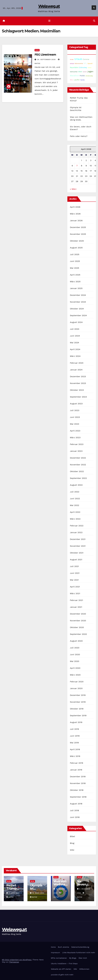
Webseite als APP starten (61, 969)
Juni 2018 (75, 817)
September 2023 (78, 397)
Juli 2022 (75, 492)
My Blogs (73, 958)
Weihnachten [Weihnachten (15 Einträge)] (74, 72)
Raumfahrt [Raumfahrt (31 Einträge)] (74, 67)
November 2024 (78, 302)
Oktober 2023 (77, 390)
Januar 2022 (76, 532)
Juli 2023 (75, 410)
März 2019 (75, 756)
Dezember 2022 (78, 458)
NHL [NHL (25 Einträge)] (72, 80)
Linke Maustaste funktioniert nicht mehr (79, 953)
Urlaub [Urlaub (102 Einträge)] (78, 59)
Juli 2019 (74, 729)
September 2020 (78, 634)
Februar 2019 (76, 763)
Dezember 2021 (78, 539)
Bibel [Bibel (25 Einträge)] (80, 72)
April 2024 (75, 349)
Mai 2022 (75, 505)
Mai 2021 (74, 580)
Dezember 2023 (78, 376)
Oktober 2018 (77, 790)
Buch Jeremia (63, 947)
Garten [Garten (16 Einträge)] (85, 72)
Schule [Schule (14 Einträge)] (72, 64)
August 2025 (76, 248)
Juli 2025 (75, 254)
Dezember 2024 (78, 295)
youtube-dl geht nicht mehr (62, 975)
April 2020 (75, 668)
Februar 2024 (77, 363)
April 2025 (75, 275)
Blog (37, 50)
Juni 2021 (75, 573)
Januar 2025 (76, 288)
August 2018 (76, 804)
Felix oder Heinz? (79, 136)
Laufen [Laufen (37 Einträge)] (77, 80)
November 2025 (78, 234)
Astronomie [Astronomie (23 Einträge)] (79, 63)
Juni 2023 (75, 417)
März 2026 (75, 214)
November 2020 (78, 621)
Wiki (72, 850)
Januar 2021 (76, 607)
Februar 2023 (77, 444)
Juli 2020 (75, 648)
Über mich (83, 958)
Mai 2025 (75, 268)
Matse (10, 897)
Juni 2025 (75, 261)
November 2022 (78, 465)
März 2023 (75, 437)
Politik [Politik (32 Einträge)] (82, 76)
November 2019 (78, 702)
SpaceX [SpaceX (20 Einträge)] (90, 64)
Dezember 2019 (78, 695)
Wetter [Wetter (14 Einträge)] (90, 68)
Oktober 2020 (77, 627)
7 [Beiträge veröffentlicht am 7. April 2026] (77, 166)
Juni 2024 (75, 336)
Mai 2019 (74, 743)
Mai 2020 (75, 661)
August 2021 (76, 560)
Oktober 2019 (77, 709)
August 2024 (76, 322)
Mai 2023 (75, 424)
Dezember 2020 (78, 614)
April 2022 (75, 512)
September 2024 (78, 315)
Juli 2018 (74, 810)
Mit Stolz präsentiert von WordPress (17, 960)
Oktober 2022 (77, 471)
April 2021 (75, 587)
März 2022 (75, 519)
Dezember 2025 (78, 227)
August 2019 (76, 722)
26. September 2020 (47, 59)
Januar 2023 (76, 451)
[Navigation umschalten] (50, 21)
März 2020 (75, 675)
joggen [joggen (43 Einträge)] (90, 72)
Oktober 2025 (77, 241)
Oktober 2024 (77, 309)
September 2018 (78, 797)
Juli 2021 (74, 566)
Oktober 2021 (77, 553)
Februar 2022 (77, 526)
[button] (94, 21)
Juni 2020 (75, 654)
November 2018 (78, 783)
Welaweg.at (49, 6)
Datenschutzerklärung (80, 947)
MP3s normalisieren (59, 958)
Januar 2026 (76, 220)
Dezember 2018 (78, 777)
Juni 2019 (75, 736)
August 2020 (76, 641)
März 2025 (75, 282)
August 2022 (76, 485)
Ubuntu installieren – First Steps (64, 964)
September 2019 (78, 715)
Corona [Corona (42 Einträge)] (86, 59)
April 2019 (75, 749)
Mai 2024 (75, 343)
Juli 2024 (75, 329)
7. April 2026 (14, 893)
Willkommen (84, 969)
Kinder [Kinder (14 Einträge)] (72, 59)
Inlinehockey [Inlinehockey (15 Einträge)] (89, 76)
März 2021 (75, 593)
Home (53, 947)
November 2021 (78, 546)
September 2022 (78, 478)
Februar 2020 (77, 682)
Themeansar (14, 962)
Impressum (55, 953)
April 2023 (75, 431)
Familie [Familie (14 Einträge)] (82, 80)
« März (73, 189)
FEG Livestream (45, 55)
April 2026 (75, 207)
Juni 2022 (75, 499)
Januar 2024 (76, 370)
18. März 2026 (38, 893)
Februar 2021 (76, 600)
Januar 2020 (76, 688)
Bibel (72, 836)
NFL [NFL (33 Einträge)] (85, 63)
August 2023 (76, 404)
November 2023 (78, 383)
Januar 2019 (76, 770)
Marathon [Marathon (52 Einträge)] (74, 76)
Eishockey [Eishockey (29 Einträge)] (83, 67)
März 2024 (75, 356)
